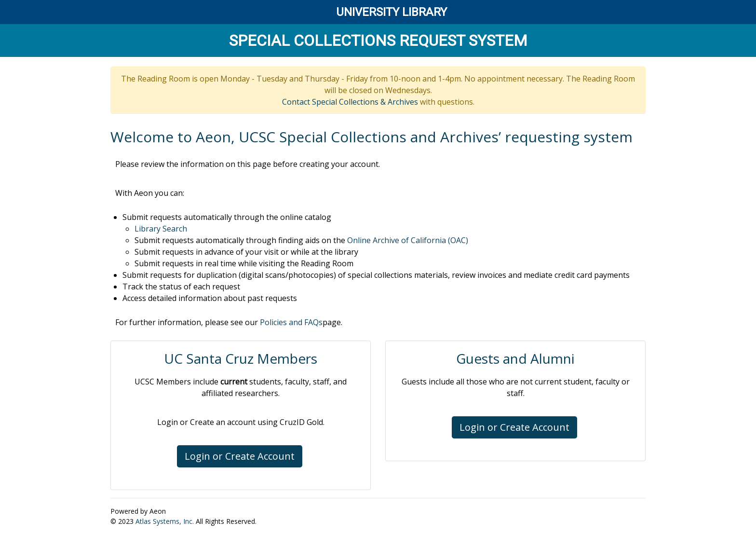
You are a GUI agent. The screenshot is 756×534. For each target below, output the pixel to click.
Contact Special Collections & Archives (350, 102)
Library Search (161, 229)
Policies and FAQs (291, 322)
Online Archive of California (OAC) (408, 240)
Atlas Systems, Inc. (165, 521)
